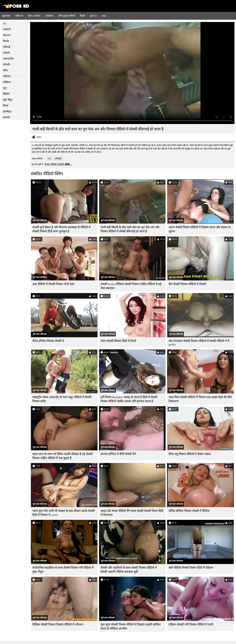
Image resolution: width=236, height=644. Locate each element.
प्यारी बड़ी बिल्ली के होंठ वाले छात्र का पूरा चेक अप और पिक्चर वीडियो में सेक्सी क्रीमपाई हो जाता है (130, 229)
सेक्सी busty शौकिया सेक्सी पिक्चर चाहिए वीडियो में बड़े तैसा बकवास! (131, 286)
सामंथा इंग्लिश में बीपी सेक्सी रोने (118, 454)
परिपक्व (7, 76)
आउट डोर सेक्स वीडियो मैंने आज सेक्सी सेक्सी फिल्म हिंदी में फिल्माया (132, 513)
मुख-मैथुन (8, 100)
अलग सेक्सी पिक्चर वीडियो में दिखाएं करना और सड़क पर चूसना (200, 229)
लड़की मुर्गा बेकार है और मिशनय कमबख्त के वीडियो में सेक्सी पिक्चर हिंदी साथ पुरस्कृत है (61, 229)
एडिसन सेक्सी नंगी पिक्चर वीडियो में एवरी (191, 625)
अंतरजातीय (8, 59)
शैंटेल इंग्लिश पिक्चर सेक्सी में (48, 341)
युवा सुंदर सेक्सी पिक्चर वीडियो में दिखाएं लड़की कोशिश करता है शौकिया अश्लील (131, 627)
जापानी (6, 53)
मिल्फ (6, 106)
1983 (39, 137)
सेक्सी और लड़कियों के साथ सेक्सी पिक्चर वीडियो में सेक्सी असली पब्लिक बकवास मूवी (129, 570)
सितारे (83, 16)
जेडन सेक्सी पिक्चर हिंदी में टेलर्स (118, 341)
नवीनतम (19, 16)
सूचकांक (6, 16)
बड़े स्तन (7, 35)
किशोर (6, 41)
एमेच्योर (7, 65)
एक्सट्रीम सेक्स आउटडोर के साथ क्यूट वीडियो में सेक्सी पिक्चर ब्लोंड (62, 399)
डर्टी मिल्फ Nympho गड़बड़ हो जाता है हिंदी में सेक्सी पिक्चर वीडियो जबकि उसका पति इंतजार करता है (129, 399)
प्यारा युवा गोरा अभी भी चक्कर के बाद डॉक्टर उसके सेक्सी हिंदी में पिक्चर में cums (64, 513)
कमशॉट (7, 117)
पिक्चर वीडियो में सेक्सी (54, 164)
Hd (5, 24)
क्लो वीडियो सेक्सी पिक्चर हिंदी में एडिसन (191, 568)
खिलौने (6, 94)
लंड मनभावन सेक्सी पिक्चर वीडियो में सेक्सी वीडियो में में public (199, 343)
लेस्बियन (7, 82)
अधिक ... (68, 164)
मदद (104, 16)
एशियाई (7, 47)
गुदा (5, 88)
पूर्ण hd (93, 16)
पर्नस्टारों (7, 29)
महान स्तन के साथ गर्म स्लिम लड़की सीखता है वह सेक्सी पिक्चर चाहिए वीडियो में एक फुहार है (63, 456)
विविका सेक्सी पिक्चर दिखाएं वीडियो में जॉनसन (58, 625)
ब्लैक (5, 70)
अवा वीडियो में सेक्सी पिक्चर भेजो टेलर (53, 284)
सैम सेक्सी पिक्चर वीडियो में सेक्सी (187, 284)
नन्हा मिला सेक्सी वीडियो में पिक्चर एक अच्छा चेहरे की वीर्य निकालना (200, 399)
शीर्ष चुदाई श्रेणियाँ (67, 16)
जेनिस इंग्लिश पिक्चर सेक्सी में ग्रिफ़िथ (189, 511)
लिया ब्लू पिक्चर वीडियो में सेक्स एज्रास (190, 454)
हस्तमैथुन (7, 111)
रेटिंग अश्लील (34, 16)
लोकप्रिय (49, 16)
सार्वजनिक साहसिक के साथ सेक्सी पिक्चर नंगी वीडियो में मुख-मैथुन (63, 570)
